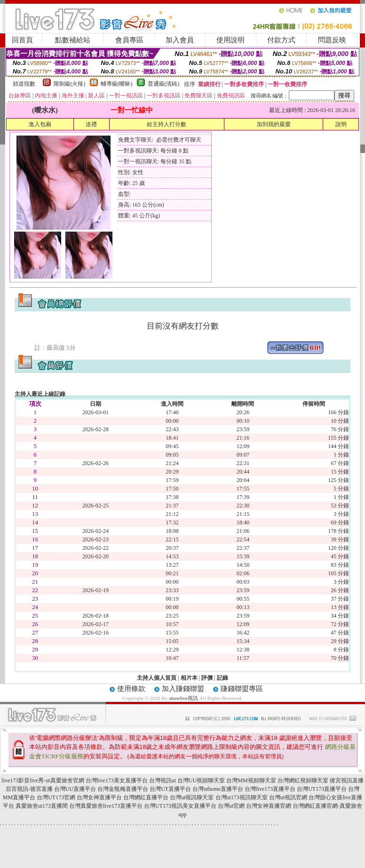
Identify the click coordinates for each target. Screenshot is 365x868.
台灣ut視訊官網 (288, 797)
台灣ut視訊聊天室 (192, 797)
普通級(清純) (164, 84)
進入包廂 (40, 124)
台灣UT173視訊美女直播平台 (180, 806)
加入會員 (180, 40)
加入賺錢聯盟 (183, 689)
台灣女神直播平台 (99, 797)
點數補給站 (73, 40)
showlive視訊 (183, 698)
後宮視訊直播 (347, 780)
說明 (341, 124)
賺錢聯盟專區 (242, 689)
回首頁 (22, 40)
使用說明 (230, 40)
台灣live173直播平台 (270, 789)
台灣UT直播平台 (170, 789)
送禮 (91, 124)
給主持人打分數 (167, 124)
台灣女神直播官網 (269, 806)
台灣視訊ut (163, 780)
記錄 (222, 678)
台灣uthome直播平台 (218, 789)
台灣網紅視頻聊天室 (303, 780)
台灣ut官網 (231, 806)
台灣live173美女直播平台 (117, 780)
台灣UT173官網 (56, 797)
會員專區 (129, 40)
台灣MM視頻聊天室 (251, 780)
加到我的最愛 (274, 124)
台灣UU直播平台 (75, 789)
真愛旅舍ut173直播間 (42, 806)
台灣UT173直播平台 (322, 789)
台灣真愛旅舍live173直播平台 (106, 806)
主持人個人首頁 (157, 678)
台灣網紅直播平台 (146, 797)
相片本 (189, 678)
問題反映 (332, 40)
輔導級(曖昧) (117, 84)
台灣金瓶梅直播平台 (123, 789)
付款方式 (281, 40)
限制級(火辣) (70, 84)
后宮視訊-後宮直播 (29, 789)
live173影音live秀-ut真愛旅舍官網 (43, 780)
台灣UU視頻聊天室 (201, 780)
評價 (207, 678)
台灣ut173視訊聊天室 (242, 797)
